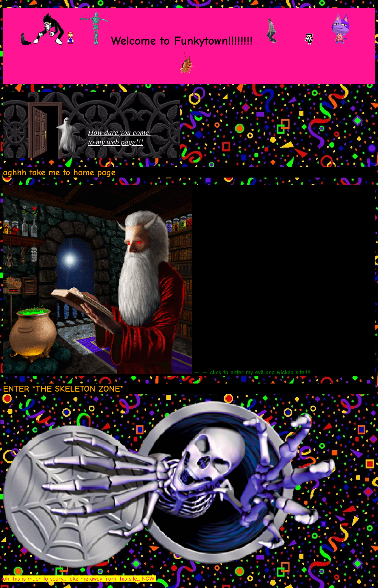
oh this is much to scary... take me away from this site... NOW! (79, 579)
